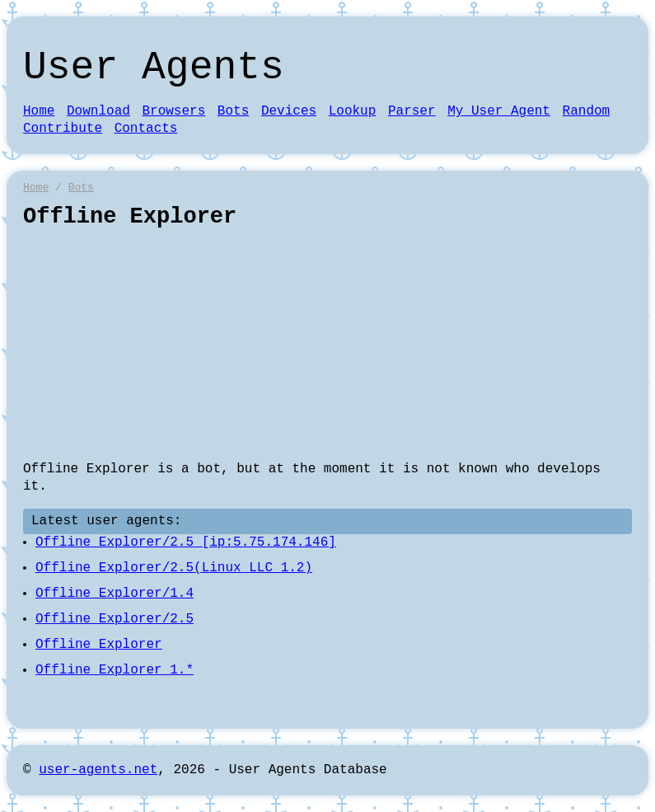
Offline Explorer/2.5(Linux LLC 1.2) (174, 568)
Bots (233, 111)
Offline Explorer (99, 645)
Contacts (146, 129)
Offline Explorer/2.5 (115, 619)
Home (39, 111)
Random (587, 111)
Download (98, 111)
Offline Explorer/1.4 (115, 594)
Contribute (63, 129)
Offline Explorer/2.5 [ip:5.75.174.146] (186, 542)
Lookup (353, 111)
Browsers (173, 111)
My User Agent (499, 111)
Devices (289, 111)
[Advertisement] (327, 345)
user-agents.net (98, 770)
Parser (412, 111)
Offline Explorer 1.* (115, 670)
